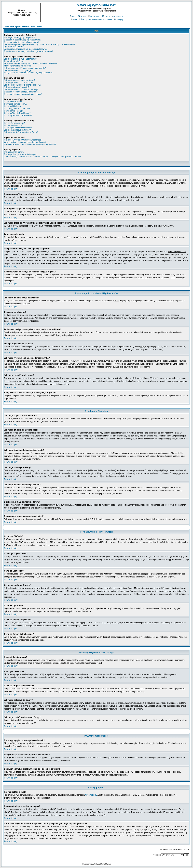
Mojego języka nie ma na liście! (18, 66)
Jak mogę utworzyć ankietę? (17, 87)
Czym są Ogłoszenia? (14, 111)
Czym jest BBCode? (13, 102)
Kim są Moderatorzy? (13, 125)
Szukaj (82, 16)
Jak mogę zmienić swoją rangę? (18, 70)
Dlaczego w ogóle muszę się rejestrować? (22, 40)
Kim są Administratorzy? (15, 123)
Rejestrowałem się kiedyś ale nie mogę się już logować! (28, 51)
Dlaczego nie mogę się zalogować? (20, 38)
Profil (74, 20)
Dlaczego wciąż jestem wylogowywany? (22, 42)
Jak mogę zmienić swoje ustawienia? (20, 59)
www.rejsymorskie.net (96, 5)
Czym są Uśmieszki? (13, 106)
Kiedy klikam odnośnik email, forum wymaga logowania (28, 73)
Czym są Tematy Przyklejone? (17, 113)
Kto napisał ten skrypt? (14, 152)
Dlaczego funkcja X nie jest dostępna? (21, 154)
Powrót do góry (11, 189)
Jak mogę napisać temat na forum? (20, 80)
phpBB (92, 864)
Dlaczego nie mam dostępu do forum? (21, 92)
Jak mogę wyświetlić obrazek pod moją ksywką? (25, 68)
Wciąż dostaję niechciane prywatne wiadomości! (25, 142)
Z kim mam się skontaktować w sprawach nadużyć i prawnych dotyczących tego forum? (42, 157)
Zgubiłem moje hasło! (14, 47)
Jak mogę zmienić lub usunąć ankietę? (21, 89)
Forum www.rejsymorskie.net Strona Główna (23, 27)
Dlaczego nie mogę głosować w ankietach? (23, 94)
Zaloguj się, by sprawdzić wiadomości (96, 20)
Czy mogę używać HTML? (16, 104)
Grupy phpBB (91, 795)
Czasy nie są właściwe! (14, 61)
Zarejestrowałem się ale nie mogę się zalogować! (26, 49)
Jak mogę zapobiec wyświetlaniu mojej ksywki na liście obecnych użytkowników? (40, 44)
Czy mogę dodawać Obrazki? (17, 109)
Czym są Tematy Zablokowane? (18, 115)
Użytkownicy (94, 16)
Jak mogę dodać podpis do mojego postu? (23, 85)
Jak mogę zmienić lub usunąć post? (20, 83)
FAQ (73, 16)
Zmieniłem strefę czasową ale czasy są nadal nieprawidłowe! (31, 64)
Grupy (106, 16)
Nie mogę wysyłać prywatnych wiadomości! (23, 140)
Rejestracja (118, 16)
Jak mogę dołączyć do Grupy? (17, 130)
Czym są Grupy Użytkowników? (18, 128)
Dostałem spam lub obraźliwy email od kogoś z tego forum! (30, 144)
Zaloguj (118, 20)
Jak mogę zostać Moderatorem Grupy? (21, 132)
